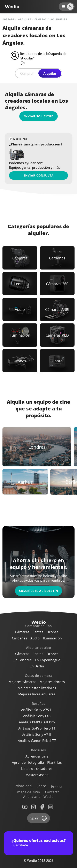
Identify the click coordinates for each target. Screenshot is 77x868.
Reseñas (38, 704)
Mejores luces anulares (37, 694)
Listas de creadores (37, 769)
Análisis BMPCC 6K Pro (37, 722)
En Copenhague (48, 660)
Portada (9, 19)
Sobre (41, 786)
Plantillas (55, 762)
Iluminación (53, 638)
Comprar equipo (38, 626)
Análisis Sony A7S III (37, 710)
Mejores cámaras (22, 682)
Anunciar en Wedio (38, 797)
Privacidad (23, 786)
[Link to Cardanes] (57, 258)
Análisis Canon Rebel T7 (37, 741)
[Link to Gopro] (57, 361)
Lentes (38, 632)
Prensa (57, 787)
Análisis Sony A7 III (37, 734)
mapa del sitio (29, 792)
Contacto (52, 792)
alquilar (25, 19)
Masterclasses (37, 775)
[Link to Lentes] (20, 284)
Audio (35, 638)
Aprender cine (37, 756)
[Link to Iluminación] (20, 335)
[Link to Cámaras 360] (57, 284)
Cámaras (41, 19)
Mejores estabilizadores (37, 688)
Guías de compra (39, 676)
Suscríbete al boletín (39, 591)
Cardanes (20, 638)
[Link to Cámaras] (20, 258)
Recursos (38, 750)
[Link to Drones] (20, 361)
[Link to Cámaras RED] (57, 335)
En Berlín (37, 666)
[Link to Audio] (20, 309)
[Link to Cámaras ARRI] (57, 309)
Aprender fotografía (28, 762)
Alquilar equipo (38, 648)
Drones (53, 632)
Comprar (27, 73)
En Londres (23, 660)
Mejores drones (52, 682)
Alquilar (50, 73)
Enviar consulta (38, 175)
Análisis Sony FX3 (37, 716)
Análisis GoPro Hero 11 (37, 728)
